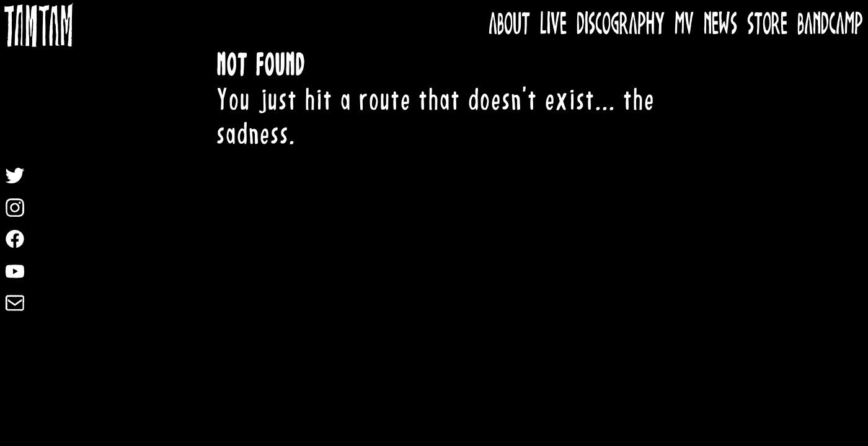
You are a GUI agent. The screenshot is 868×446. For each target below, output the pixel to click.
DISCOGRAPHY (621, 25)
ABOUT (509, 25)
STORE (767, 25)
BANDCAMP (830, 25)
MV (684, 25)
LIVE (553, 25)
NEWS (720, 25)
